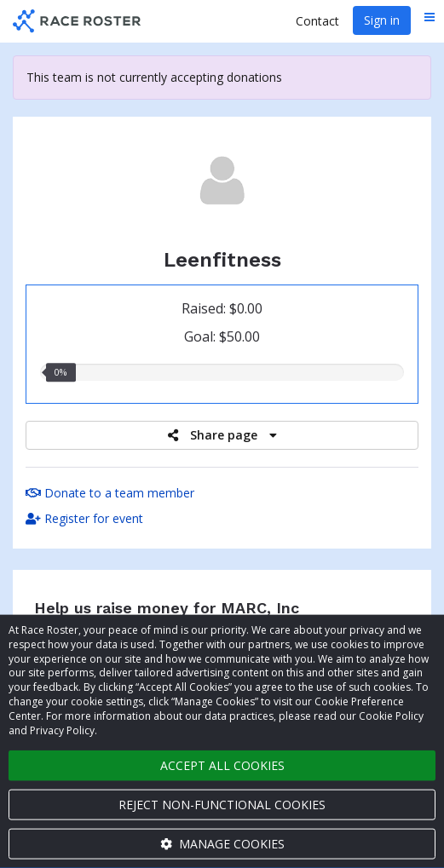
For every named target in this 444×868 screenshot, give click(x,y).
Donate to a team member (110, 493)
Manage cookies (222, 844)
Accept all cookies (222, 765)
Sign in (382, 20)
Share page (222, 435)
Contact (317, 21)
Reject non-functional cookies (222, 805)
